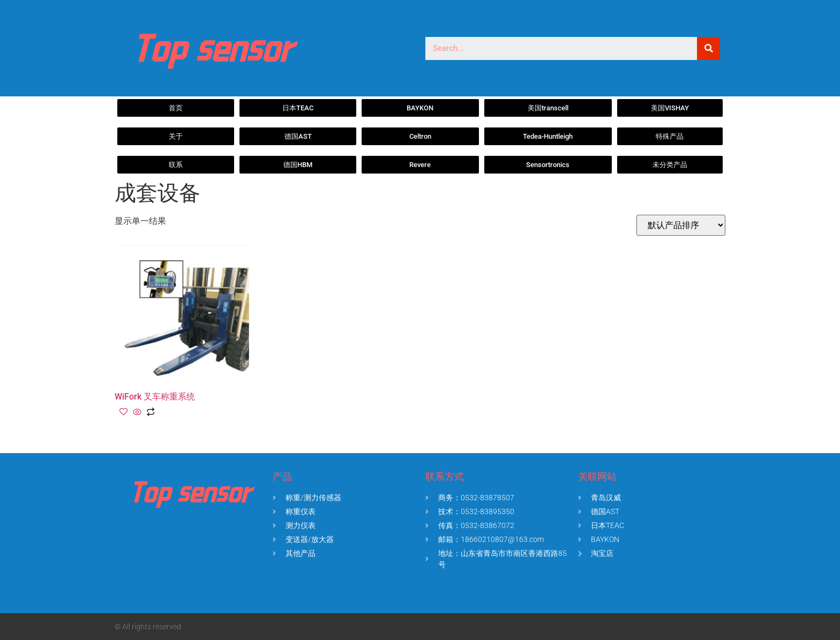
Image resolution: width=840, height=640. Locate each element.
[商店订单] (681, 225)
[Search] (708, 48)
